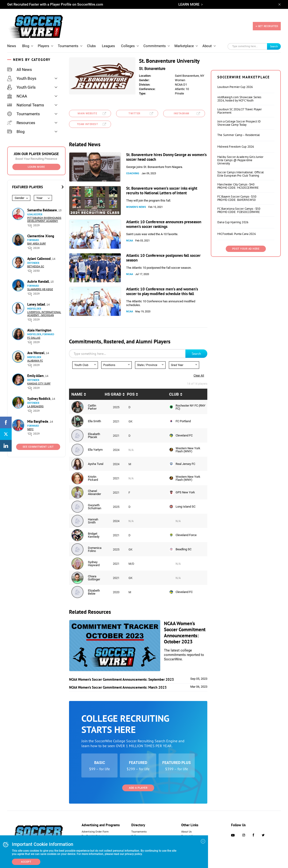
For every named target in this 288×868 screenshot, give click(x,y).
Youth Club (81, 365)
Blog (26, 46)
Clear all (199, 376)
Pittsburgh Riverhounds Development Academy (44, 220)
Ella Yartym (95, 450)
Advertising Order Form (95, 832)
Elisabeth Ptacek (94, 436)
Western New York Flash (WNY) (188, 450)
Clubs (91, 46)
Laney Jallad (37, 304)
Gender (19, 198)
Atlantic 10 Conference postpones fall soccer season (163, 258)
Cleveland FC (184, 435)
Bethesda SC (36, 267)
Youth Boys (22, 78)
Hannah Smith (93, 521)
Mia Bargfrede (38, 421)
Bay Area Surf (37, 244)
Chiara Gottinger (94, 578)
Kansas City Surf (39, 384)
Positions (109, 365)
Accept (26, 862)
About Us (186, 832)
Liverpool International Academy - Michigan (44, 314)
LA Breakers (35, 406)
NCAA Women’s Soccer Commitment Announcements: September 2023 (121, 679)
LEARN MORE (189, 4)
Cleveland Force (186, 535)
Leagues (108, 46)
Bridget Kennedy (94, 535)
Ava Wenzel (36, 353)
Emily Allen (36, 376)
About (207, 46)
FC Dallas (34, 338)
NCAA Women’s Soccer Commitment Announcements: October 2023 (185, 633)
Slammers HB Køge (40, 289)
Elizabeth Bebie (94, 592)
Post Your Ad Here (246, 249)
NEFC (30, 429)
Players (43, 46)
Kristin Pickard (93, 478)
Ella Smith (94, 421)
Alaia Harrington (39, 330)
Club (174, 394)
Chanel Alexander (94, 492)
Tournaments (68, 46)
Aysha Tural (96, 464)
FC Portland (183, 421)
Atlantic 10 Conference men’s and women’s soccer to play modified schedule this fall (162, 291)
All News (20, 70)
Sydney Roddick (39, 399)
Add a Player (138, 788)
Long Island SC (186, 507)
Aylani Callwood (39, 259)
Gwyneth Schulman (95, 507)
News (12, 46)
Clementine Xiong (41, 236)
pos (131, 394)
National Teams (26, 105)
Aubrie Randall (39, 281)
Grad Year (177, 365)
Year (39, 198)
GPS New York (185, 492)
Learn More (36, 167)
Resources (21, 123)
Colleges (128, 46)
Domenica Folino (95, 549)
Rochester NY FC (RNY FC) (191, 407)
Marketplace (184, 46)
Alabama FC (35, 361)
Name (77, 394)
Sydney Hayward (94, 564)
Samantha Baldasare (43, 210)
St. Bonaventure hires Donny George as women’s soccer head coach (166, 157)
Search (274, 46)
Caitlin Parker (92, 407)
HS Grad (113, 394)
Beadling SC (184, 549)
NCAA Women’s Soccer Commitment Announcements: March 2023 (118, 687)
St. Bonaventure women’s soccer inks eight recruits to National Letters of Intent (162, 191)
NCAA (17, 96)
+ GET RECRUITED (267, 26)
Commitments (155, 46)
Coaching (133, 173)
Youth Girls (21, 87)
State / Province (147, 365)
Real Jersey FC (185, 464)
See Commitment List (38, 447)
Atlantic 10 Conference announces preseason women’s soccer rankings (164, 224)
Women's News (136, 207)
